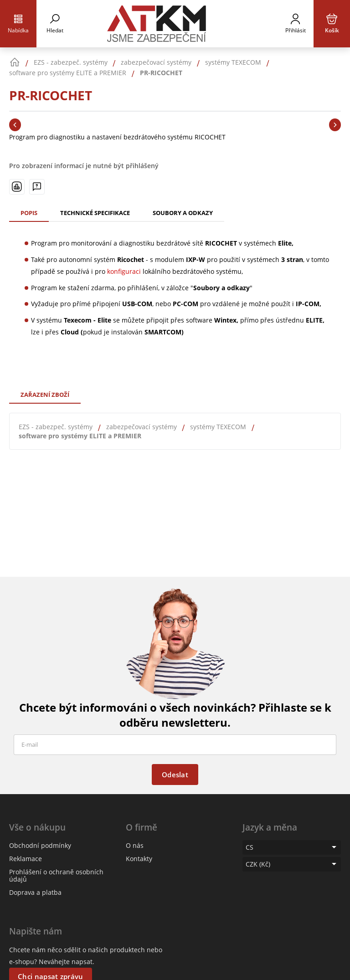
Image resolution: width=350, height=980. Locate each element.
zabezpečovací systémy (142, 427)
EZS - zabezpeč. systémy (56, 427)
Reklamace (26, 859)
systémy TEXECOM (218, 427)
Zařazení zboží (45, 395)
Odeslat (175, 775)
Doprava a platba (35, 892)
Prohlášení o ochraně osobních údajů (56, 875)
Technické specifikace (95, 213)
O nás (135, 845)
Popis (29, 213)
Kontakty (139, 859)
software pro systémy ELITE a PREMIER (80, 436)
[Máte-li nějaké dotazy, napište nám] (37, 187)
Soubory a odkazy (183, 213)
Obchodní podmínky (40, 845)
